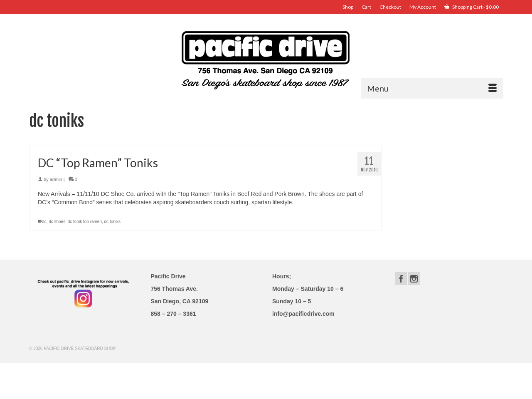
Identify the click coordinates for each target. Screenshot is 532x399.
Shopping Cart (472, 7)
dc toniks (112, 222)
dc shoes (57, 222)
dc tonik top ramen (85, 222)
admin (56, 179)
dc (44, 222)
